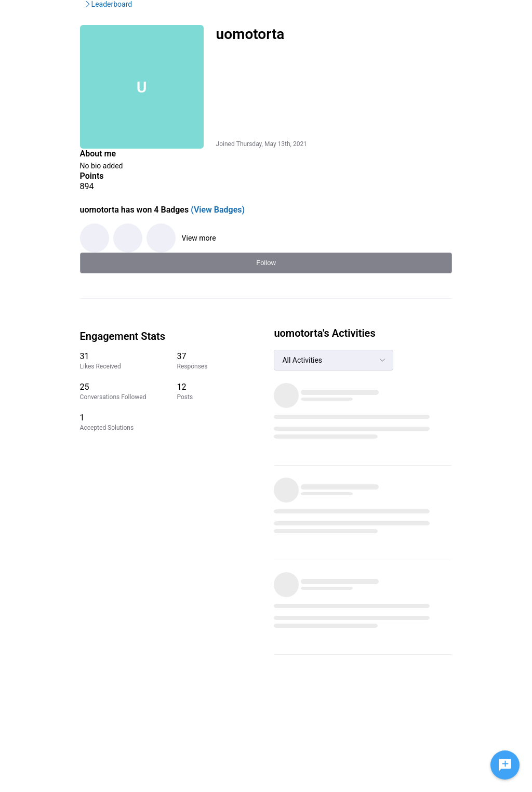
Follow (450, 91)
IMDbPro (256, 15)
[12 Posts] (453, 396)
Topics (359, 15)
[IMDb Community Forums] (85, 16)
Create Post (409, 15)
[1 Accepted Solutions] (402, 435)
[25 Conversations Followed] (402, 396)
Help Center (310, 15)
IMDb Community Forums (94, 60)
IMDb (215, 15)
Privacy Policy (370, 731)
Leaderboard (172, 60)
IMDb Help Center (376, 721)
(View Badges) (190, 222)
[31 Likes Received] (402, 361)
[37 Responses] (453, 361)
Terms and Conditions (383, 741)
